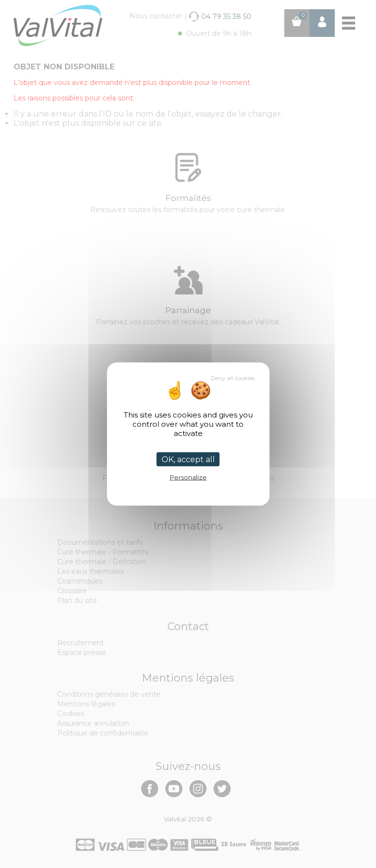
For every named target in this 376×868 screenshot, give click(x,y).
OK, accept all (188, 459)
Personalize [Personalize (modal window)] (188, 477)
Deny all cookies (233, 378)
